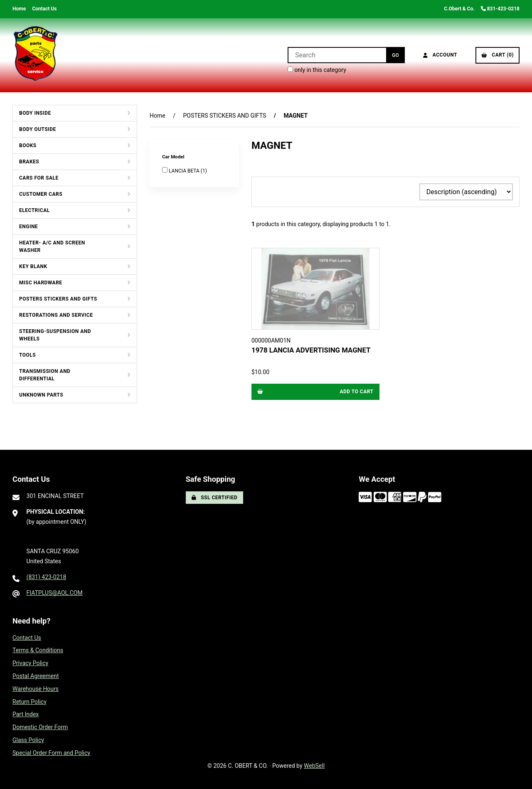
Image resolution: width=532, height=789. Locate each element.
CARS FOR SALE (39, 178)
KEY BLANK (33, 266)
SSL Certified (215, 498)
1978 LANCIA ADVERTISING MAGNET (311, 350)
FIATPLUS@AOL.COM (55, 593)
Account (440, 55)
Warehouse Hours (36, 689)
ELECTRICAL (34, 210)
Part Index (26, 714)
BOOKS (28, 145)
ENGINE (28, 227)
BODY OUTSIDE (38, 129)
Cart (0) (498, 55)
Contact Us (44, 9)
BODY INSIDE (35, 113)
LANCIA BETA (185, 171)
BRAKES (29, 162)
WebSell (314, 766)
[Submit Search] (395, 55)
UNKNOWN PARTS (41, 395)
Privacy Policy (30, 663)
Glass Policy (28, 740)
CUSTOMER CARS (41, 194)
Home (19, 9)
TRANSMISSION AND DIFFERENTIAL (45, 375)
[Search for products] (337, 55)
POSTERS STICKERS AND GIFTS (58, 299)
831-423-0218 (500, 9)
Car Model (174, 157)
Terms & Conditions (38, 650)
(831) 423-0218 (47, 577)
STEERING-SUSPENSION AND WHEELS (55, 335)
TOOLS (27, 355)
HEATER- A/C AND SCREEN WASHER (52, 247)
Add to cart (315, 392)
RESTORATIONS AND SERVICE (56, 315)
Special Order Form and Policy (51, 753)
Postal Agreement (36, 676)
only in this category (317, 70)
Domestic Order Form (40, 727)
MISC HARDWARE (41, 283)
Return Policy (30, 702)
